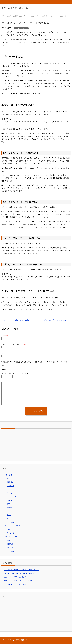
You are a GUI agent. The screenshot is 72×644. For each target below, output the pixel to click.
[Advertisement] (36, 445)
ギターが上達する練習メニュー (17, 8)
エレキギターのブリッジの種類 (15, 584)
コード (9, 489)
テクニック (10, 486)
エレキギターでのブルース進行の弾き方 (54, 320)
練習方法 (10, 482)
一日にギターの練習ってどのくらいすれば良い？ (22, 570)
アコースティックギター (13, 526)
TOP (15, 16)
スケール (10, 493)
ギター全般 (8, 475)
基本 (8, 479)
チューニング (11, 497)
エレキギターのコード (22, 28)
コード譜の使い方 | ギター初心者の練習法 (19, 573)
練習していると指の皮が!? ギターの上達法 (19, 581)
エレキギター (9, 500)
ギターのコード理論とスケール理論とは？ (19, 320)
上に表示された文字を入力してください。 (16, 374)
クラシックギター (11, 537)
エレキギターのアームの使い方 (15, 577)
